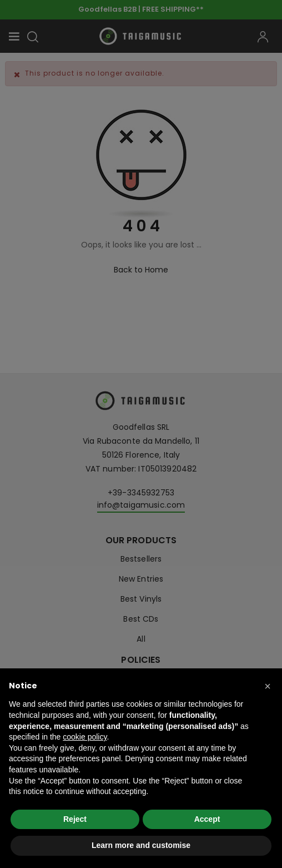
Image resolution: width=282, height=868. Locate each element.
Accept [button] (207, 819)
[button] (268, 686)
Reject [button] (75, 819)
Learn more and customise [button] (141, 845)
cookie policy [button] (85, 737)
